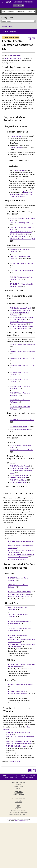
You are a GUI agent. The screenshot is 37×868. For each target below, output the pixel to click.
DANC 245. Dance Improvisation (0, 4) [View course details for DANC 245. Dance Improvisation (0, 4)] (22, 239)
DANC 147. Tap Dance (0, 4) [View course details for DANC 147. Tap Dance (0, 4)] (19, 237)
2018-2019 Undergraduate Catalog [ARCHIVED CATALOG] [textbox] (18, 11)
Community (30, 778)
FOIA (18, 805)
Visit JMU (18, 788)
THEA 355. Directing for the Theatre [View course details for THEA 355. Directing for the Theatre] (22, 450)
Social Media (14, 778)
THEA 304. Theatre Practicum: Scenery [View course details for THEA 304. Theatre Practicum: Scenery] (23, 352)
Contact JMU (18, 802)
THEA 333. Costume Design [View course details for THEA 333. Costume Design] (19, 475)
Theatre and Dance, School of (14, 59)
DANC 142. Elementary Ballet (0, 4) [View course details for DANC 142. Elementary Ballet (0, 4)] (21, 223)
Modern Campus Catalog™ (21, 821)
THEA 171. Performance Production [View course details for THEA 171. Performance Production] (22, 263)
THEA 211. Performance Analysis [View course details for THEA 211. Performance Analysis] (21, 308)
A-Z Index (6, 776)
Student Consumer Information (18, 811)
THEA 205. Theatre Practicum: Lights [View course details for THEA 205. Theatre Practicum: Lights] (22, 359)
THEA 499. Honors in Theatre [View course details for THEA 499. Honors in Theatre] (19, 429)
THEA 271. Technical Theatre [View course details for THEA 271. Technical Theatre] (19, 466)
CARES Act (18, 807)
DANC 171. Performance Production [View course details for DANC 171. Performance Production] (22, 270)
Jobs (6, 778)
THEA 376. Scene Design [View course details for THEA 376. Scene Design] (18, 482)
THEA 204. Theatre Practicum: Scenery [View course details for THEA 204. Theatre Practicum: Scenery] (23, 345)
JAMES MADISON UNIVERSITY (20, 815)
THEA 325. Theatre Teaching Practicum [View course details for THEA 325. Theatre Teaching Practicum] (19, 744)
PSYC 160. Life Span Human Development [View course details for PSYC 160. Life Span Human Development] (20, 737)
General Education (16, 136)
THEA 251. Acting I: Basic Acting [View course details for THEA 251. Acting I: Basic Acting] (20, 310)
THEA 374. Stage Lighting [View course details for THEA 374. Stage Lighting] (18, 478)
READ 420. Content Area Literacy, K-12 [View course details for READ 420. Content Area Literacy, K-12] (19, 741)
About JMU (18, 785)
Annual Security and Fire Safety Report (18, 813)
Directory (14, 776)
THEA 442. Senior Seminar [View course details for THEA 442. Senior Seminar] (19, 427)
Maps (22, 778)
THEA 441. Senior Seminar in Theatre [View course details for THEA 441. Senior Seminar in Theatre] (22, 420)
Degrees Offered (16, 55)
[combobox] (19, 11)
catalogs (11, 819)
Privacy (22, 776)
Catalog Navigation (10, 32)
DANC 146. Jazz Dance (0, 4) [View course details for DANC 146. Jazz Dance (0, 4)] (20, 234)
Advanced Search (7, 27)
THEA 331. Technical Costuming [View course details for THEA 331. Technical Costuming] (20, 468)
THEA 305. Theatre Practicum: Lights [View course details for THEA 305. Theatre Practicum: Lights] (22, 365)
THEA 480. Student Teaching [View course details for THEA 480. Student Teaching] (16, 746)
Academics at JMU (18, 787)
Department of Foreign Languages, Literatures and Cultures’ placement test (21, 194)
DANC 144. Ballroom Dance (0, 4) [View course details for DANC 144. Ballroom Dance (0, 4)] (21, 232)
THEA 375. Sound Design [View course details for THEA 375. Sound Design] (18, 480)
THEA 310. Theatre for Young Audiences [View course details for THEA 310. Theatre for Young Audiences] (21, 541)
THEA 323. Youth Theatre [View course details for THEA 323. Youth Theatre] (16, 559)
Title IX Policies (19, 809)
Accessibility (31, 776)
